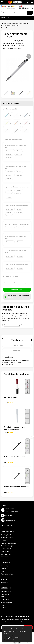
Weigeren (17, 637)
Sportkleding (5, 600)
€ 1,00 (9, 492)
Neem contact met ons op (12, 325)
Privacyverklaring (6, 551)
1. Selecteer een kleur (11, 109)
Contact (3, 540)
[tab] (17, 340)
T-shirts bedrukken (7, 574)
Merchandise (5, 577)
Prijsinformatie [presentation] (17, 345)
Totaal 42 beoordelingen (9, 8)
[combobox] (14, 13)
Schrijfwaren (24, 23)
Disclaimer (4, 557)
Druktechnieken (6, 554)
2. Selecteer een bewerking (13, 139)
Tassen (3, 605)
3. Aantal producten (10, 277)
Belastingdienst (6, 535)
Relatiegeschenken (13, 23)
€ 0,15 (9, 432)
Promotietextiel (6, 591)
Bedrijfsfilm (5, 579)
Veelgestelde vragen (7, 546)
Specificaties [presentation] (17, 351)
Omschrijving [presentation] (17, 340)
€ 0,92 (9, 462)
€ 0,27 (9, 403)
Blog (2, 571)
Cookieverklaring (6, 549)
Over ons (4, 569)
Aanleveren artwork (7, 537)
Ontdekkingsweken (7, 566)
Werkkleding (5, 594)
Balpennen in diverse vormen (10, 25)
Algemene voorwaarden (8, 543)
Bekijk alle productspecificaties (13, 48)
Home (3, 23)
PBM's (3, 597)
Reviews (9, 6)
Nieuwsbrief (5, 582)
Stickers (3, 608)
